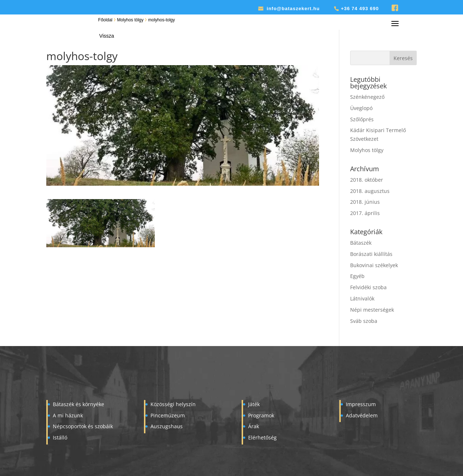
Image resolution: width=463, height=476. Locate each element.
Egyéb (357, 276)
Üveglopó (361, 108)
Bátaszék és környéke (78, 404)
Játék (254, 404)
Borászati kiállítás (371, 254)
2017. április (365, 213)
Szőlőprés (362, 119)
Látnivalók (362, 298)
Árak (254, 426)
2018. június (365, 202)
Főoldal (105, 20)
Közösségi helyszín (173, 404)
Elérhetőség (262, 437)
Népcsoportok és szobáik (83, 426)
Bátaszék (361, 243)
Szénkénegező (367, 97)
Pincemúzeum (168, 415)
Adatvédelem (362, 415)
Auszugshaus (167, 426)
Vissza (107, 36)
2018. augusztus (370, 191)
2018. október (367, 180)
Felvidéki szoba (368, 287)
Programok (261, 415)
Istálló (60, 437)
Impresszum (361, 404)
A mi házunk (68, 415)
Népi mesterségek (372, 310)
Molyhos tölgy (130, 20)
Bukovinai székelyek (374, 265)
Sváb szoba (364, 321)
